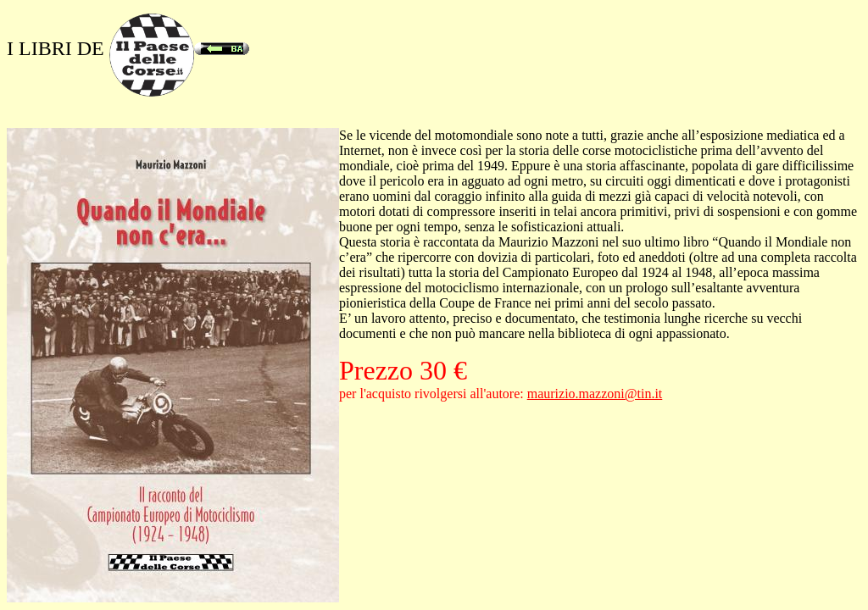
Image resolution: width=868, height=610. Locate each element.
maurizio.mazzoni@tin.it (595, 394)
